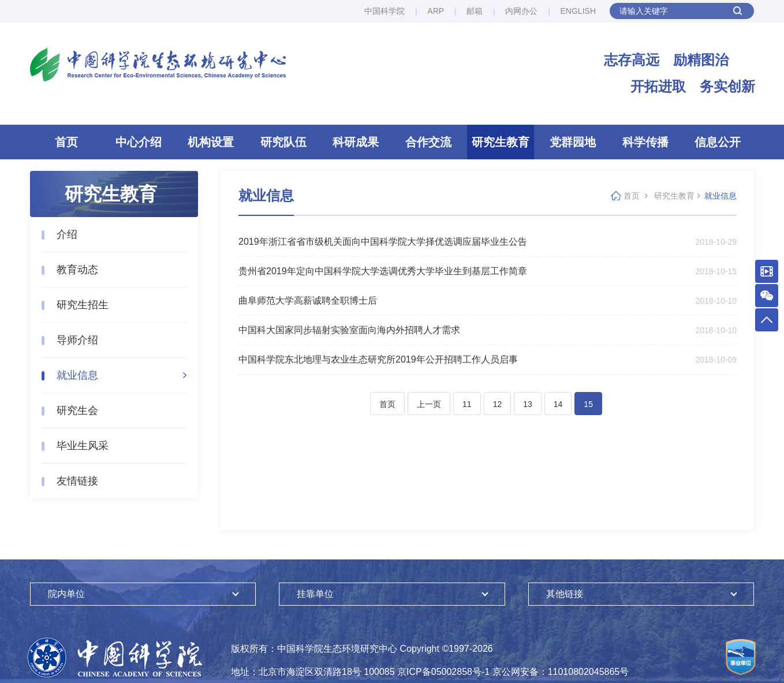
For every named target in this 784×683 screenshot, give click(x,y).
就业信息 (77, 375)
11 (467, 404)
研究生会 (77, 410)
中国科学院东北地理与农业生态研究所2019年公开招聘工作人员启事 (378, 359)
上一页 (429, 404)
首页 (66, 142)
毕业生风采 (83, 446)
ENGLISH (578, 11)
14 (558, 404)
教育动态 (77, 270)
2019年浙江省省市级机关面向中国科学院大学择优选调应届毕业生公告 (383, 242)
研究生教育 (501, 142)
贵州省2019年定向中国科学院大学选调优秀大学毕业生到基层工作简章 (383, 271)
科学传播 (645, 142)
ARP (436, 11)
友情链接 (77, 481)
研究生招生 (83, 305)
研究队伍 (283, 142)
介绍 (67, 234)
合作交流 (428, 142)
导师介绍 (77, 340)
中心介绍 (139, 142)
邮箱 (475, 11)
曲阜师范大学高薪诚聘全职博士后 (308, 301)
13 (528, 404)
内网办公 (521, 11)
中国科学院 (384, 11)
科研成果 (356, 142)
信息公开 (718, 142)
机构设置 (211, 142)
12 (498, 404)
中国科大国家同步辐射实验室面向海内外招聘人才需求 (349, 330)
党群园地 (573, 142)
